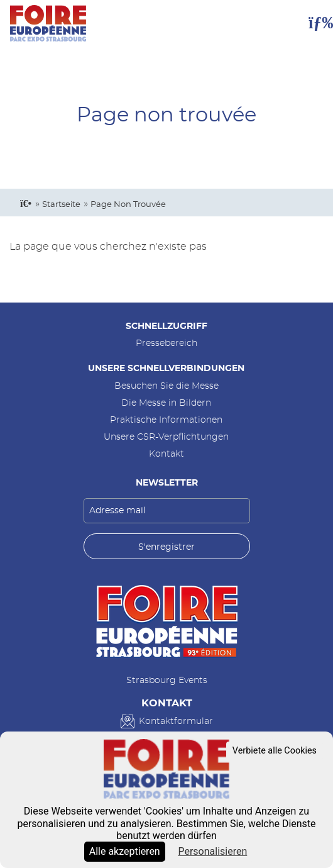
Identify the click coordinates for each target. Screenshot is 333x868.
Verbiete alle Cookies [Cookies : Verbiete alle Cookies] (275, 751)
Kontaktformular (176, 721)
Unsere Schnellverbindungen (166, 368)
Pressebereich (166, 343)
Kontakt (166, 454)
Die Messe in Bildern (166, 403)
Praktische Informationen (166, 420)
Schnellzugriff (166, 326)
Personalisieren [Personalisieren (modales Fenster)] (212, 851)
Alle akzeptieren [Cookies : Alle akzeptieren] (125, 851)
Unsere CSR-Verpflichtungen (166, 437)
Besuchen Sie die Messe (166, 386)
